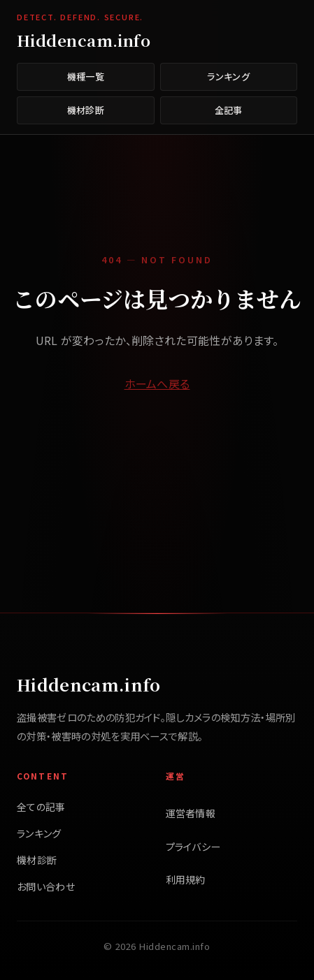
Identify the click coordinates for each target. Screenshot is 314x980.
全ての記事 (41, 807)
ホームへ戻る (157, 383)
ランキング (228, 76)
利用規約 (186, 879)
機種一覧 (86, 76)
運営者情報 (191, 813)
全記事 (229, 110)
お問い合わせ (46, 886)
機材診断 (86, 110)
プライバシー (193, 847)
